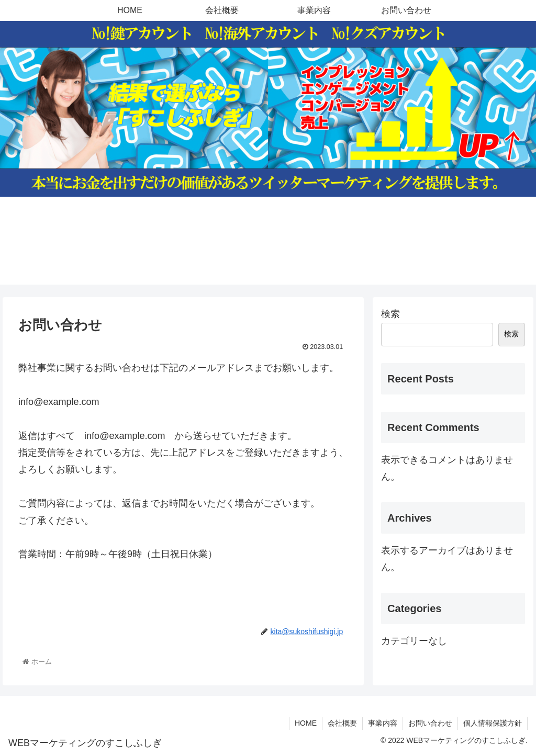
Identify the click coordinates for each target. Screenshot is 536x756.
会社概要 (342, 723)
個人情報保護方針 (493, 723)
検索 (390, 314)
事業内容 (383, 723)
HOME (306, 723)
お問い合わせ (430, 723)
